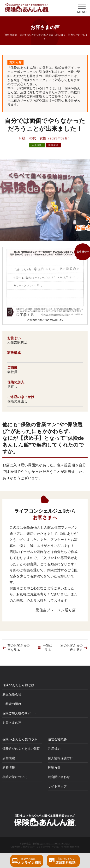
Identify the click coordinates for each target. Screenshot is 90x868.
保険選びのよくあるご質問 (21, 749)
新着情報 (9, 768)
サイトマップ (57, 786)
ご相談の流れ (12, 704)
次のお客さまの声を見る (72, 648)
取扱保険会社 (12, 694)
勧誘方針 (54, 768)
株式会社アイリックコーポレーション (51, 844)
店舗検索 (9, 758)
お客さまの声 (12, 723)
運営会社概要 (57, 739)
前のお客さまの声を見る (18, 648)
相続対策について (15, 777)
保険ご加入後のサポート (20, 713)
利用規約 (54, 749)
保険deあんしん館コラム (20, 739)
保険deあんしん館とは (18, 685)
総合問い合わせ (59, 777)
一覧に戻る (48, 648)
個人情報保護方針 (61, 758)
